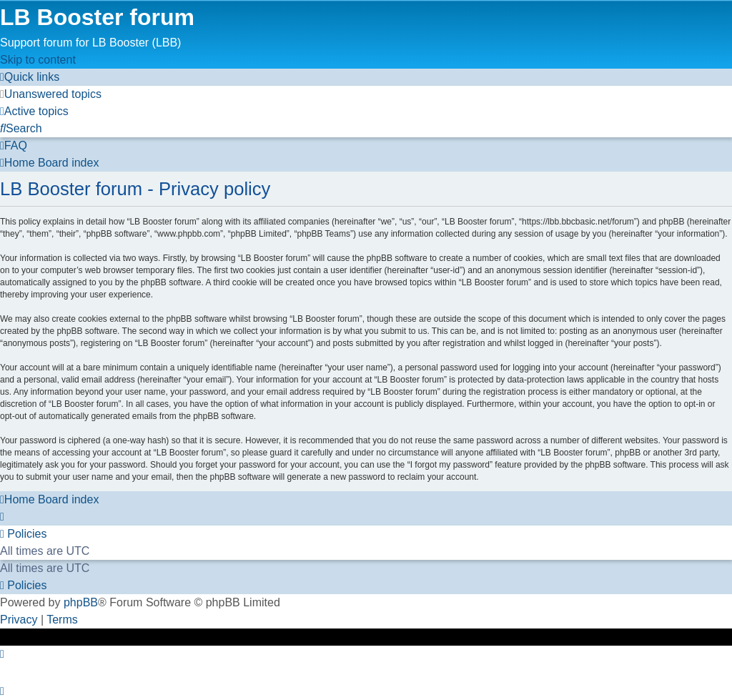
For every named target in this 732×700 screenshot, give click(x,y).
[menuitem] (51, 94)
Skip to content (38, 60)
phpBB (81, 602)
